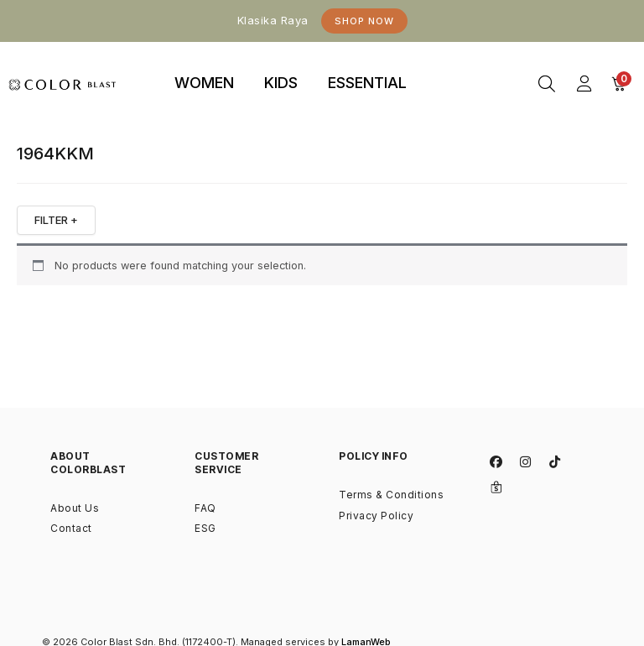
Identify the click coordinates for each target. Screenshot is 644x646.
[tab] (204, 84)
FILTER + (56, 220)
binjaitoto (450, 63)
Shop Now (364, 21)
